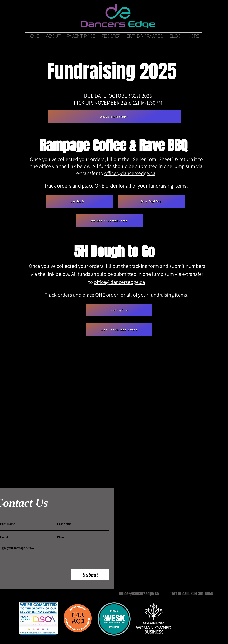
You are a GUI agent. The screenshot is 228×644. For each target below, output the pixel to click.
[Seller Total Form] (152, 201)
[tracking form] (80, 201)
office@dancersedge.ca (130, 173)
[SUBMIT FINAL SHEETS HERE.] (110, 220)
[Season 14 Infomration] (114, 117)
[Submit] (90, 575)
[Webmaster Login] (142, 486)
